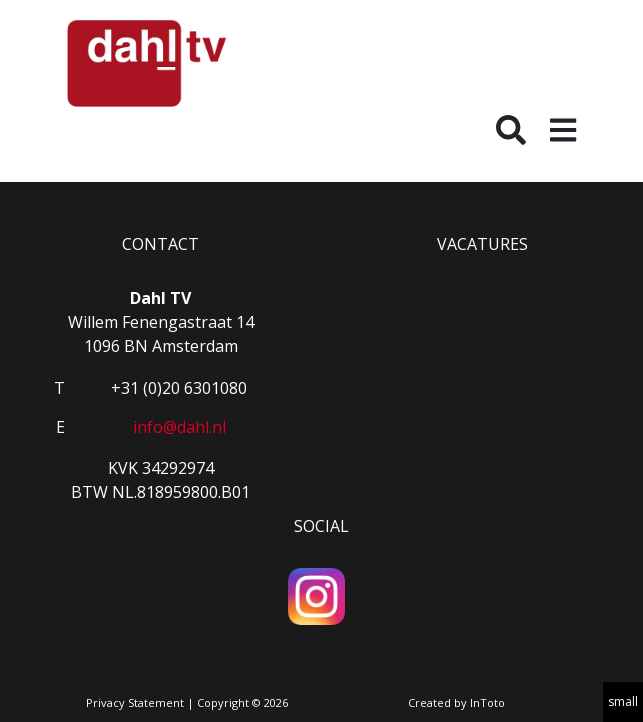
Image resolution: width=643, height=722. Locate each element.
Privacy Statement (135, 702)
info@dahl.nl (179, 427)
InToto (487, 702)
